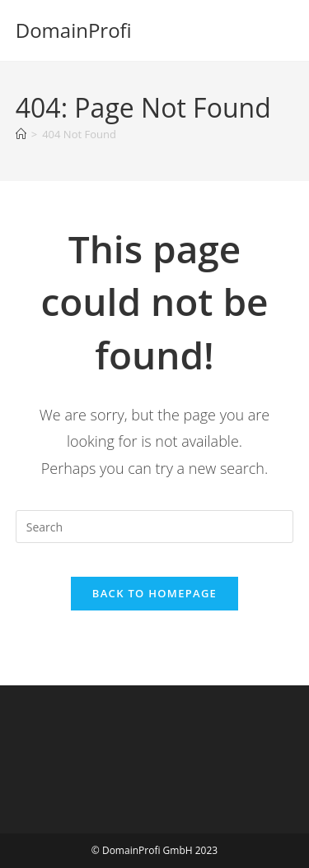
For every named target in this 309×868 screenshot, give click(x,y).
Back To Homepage (154, 593)
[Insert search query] (155, 527)
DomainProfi (74, 30)
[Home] (21, 134)
